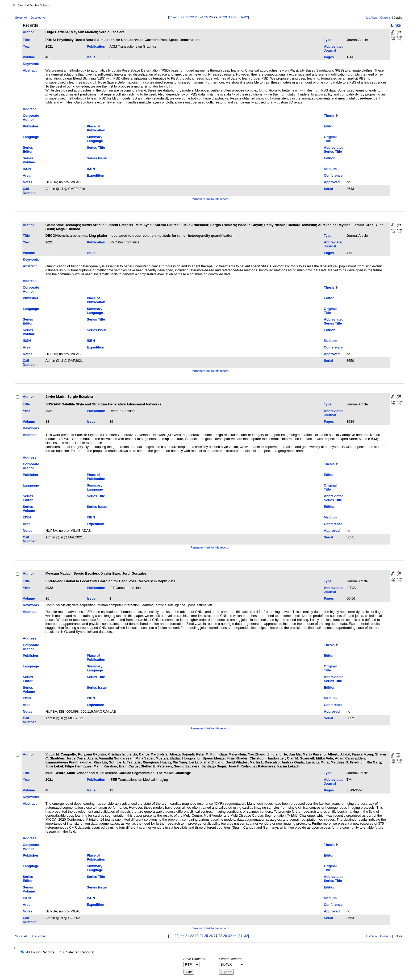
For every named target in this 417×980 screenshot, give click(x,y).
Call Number (29, 191)
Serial (329, 189)
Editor (329, 126)
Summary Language (95, 139)
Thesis (329, 116)
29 (225, 17)
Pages (329, 57)
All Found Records (40, 952)
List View (372, 18)
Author (28, 32)
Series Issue (97, 158)
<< (182, 17)
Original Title (330, 139)
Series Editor (28, 150)
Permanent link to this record (210, 199)
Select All (21, 18)
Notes (28, 182)
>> (235, 17)
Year (26, 46)
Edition (330, 158)
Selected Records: (80, 952)
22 (192, 17)
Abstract (30, 70)
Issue (91, 57)
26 (211, 17)
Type (328, 40)
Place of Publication (96, 128)
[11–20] (174, 17)
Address (30, 109)
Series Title (96, 148)
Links (396, 25)
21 (187, 17)
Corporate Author (31, 118)
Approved (332, 182)
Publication (96, 46)
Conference (333, 175)
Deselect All (38, 18)
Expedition (95, 175)
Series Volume (29, 160)
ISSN (27, 169)
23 (197, 17)
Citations (385, 18)
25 (206, 17)
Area (27, 175)
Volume (29, 57)
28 (220, 17)
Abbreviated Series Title (334, 150)
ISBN (91, 169)
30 (230, 17)
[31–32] (243, 17)
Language (31, 137)
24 (201, 17)
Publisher (31, 126)
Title (26, 40)
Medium (330, 169)
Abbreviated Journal (334, 48)
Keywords (31, 64)
